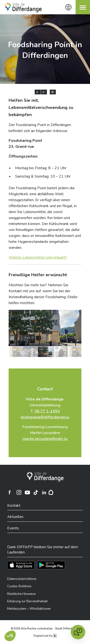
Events (13, 528)
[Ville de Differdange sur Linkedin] (44, 492)
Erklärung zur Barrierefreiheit (27, 601)
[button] (83, 7)
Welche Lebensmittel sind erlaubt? (38, 257)
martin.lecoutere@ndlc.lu (45, 439)
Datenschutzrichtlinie (22, 579)
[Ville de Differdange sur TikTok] (36, 492)
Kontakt (14, 506)
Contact (45, 389)
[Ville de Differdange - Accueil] (23, 8)
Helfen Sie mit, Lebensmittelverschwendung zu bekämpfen (41, 107)
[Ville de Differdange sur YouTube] (27, 492)
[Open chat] (78, 632)
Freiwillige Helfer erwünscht (38, 275)
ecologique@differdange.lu (45, 417)
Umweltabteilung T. (45, 408)
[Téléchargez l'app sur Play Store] (51, 565)
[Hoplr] (51, 492)
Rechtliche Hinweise (21, 594)
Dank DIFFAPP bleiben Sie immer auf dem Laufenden (43, 550)
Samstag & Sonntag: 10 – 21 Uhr (43, 176)
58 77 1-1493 (47, 411)
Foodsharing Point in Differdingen (45, 50)
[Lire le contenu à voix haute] (53, 92)
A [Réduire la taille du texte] (38, 92)
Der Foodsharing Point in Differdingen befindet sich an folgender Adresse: (40, 128)
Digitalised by (45, 636)
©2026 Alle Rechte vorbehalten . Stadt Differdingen (45, 629)
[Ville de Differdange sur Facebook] (10, 492)
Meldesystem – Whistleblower (29, 609)
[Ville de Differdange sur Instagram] (19, 492)
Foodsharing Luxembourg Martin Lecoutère (45, 433)
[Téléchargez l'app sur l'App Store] (21, 565)
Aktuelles (15, 517)
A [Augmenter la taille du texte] (44, 92)
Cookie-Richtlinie (19, 586)
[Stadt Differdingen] (45, 477)
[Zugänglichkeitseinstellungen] (68, 7)
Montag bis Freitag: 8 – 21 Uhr (41, 168)
